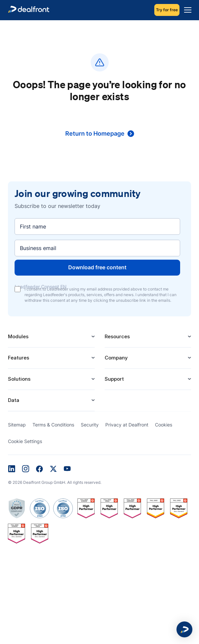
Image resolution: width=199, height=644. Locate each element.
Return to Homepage (100, 133)
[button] (184, 629)
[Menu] (186, 10)
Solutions (51, 379)
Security (90, 425)
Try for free (167, 10)
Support (148, 379)
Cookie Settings (25, 441)
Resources (148, 336)
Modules (51, 336)
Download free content (97, 267)
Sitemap (17, 425)
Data (51, 400)
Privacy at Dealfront (127, 425)
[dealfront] (29, 10)
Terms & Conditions (53, 425)
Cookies (164, 425)
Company (148, 358)
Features (51, 358)
